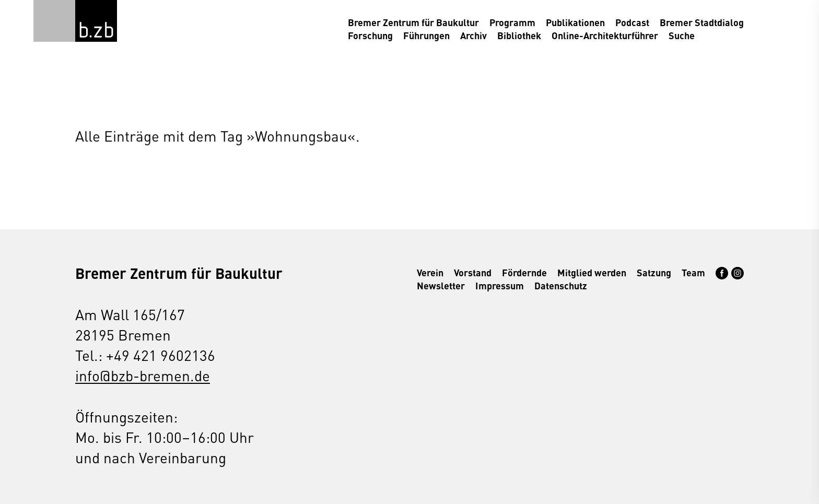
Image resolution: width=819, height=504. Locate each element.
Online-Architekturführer (605, 35)
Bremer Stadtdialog (702, 22)
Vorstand (473, 272)
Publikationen (575, 22)
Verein (430, 272)
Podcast (632, 22)
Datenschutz (561, 285)
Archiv (473, 35)
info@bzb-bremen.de (143, 375)
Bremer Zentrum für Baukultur (413, 22)
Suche (682, 35)
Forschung (370, 35)
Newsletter (441, 285)
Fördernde (524, 272)
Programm (512, 22)
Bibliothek (519, 35)
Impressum (500, 285)
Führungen (426, 35)
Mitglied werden (592, 272)
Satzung (654, 272)
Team (693, 272)
